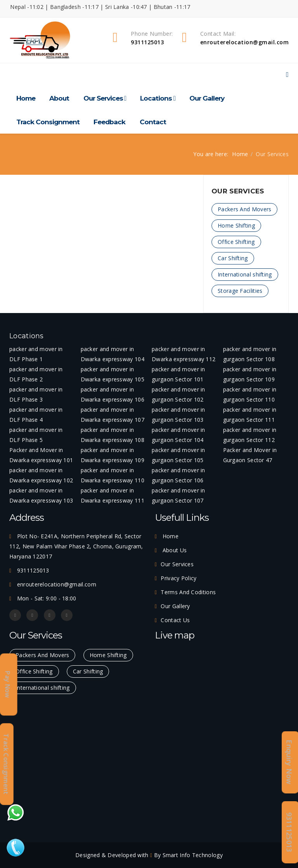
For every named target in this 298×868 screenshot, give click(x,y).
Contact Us (175, 620)
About (59, 98)
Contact (153, 122)
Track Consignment (48, 122)
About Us (174, 550)
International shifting (245, 274)
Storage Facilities (240, 291)
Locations (156, 98)
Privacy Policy (178, 578)
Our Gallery (207, 98)
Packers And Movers (244, 209)
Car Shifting (233, 258)
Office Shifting (236, 242)
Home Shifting (236, 225)
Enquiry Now (289, 762)
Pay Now (8, 684)
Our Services (103, 98)
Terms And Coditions (188, 592)
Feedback (109, 122)
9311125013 (289, 832)
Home (26, 98)
